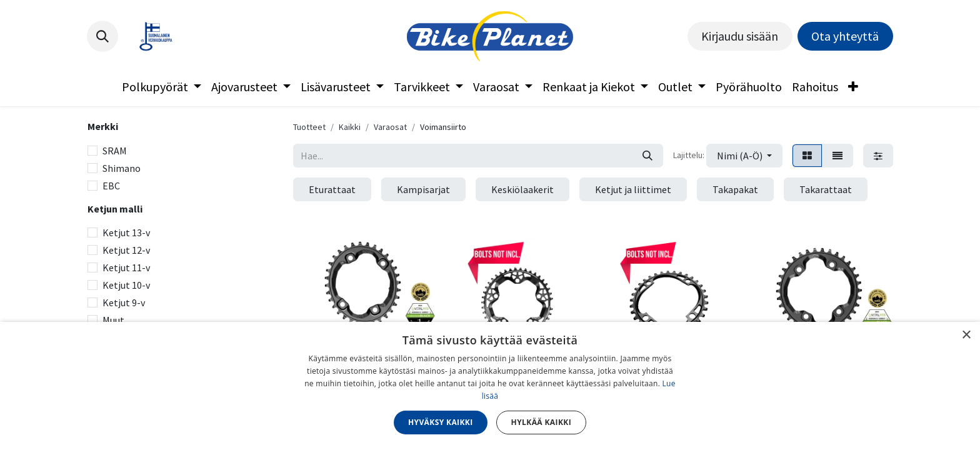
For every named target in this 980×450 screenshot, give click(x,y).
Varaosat (390, 127)
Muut (113, 320)
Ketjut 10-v (126, 285)
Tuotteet (309, 127)
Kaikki (350, 127)
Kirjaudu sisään (740, 36)
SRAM (115, 151)
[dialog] (490, 386)
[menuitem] (162, 87)
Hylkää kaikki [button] (541, 422)
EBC (111, 186)
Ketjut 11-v (126, 267)
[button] (102, 36)
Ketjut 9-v (124, 302)
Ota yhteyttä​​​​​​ (845, 36)
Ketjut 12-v (126, 250)
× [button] (966, 335)
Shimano (122, 168)
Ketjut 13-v (126, 232)
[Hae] (647, 156)
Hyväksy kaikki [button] (441, 422)
